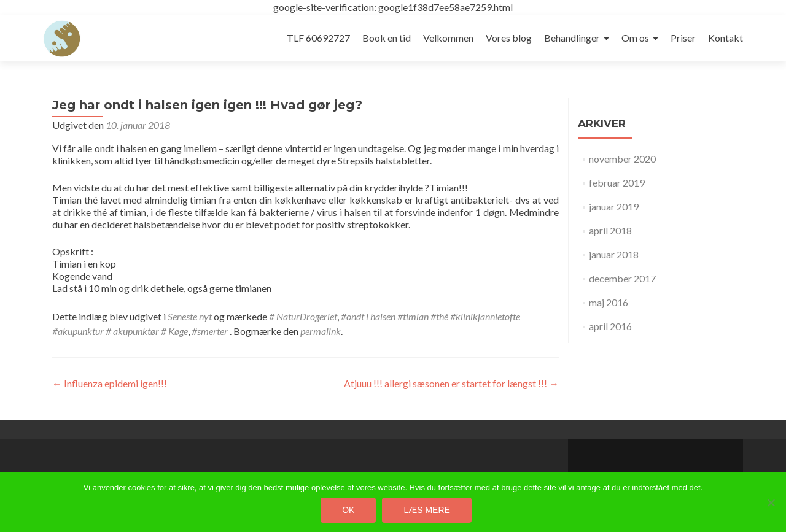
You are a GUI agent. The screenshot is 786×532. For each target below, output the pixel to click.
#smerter (210, 331)
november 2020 (622, 159)
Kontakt (726, 38)
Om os (635, 38)
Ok (348, 510)
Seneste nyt (190, 316)
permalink (321, 331)
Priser (683, 38)
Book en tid (387, 38)
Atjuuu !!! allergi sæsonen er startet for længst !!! (451, 383)
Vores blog (509, 38)
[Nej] (771, 503)
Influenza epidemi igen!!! (110, 383)
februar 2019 (617, 183)
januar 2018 (614, 254)
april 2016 (610, 326)
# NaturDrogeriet (303, 316)
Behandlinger (572, 38)
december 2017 (622, 278)
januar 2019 (614, 206)
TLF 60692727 (318, 38)
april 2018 (610, 230)
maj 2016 (609, 302)
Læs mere (426, 510)
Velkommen (448, 38)
